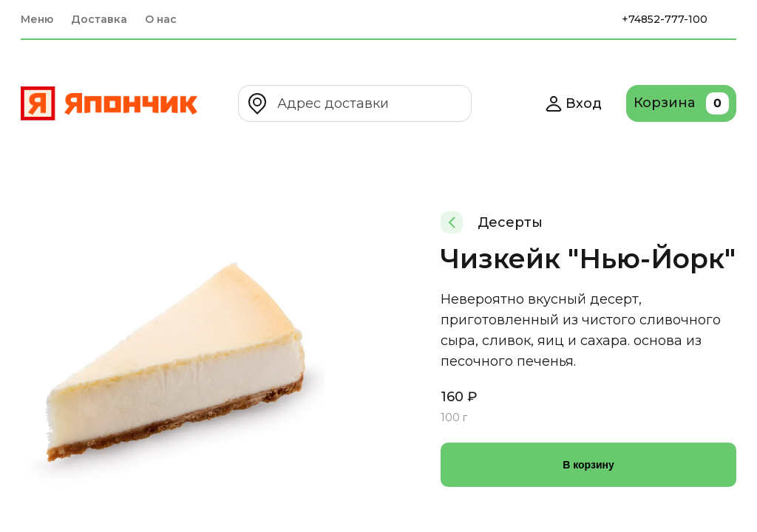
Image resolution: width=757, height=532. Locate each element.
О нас (161, 19)
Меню (37, 19)
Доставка (99, 19)
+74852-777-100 (665, 19)
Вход (573, 103)
